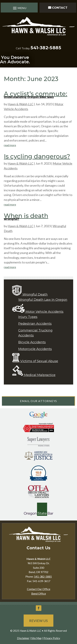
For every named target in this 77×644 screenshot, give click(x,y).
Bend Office (39, 593)
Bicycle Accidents (32, 342)
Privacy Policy (52, 638)
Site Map (36, 638)
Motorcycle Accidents (35, 349)
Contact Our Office (39, 589)
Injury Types (28, 317)
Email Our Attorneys (38, 401)
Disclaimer (23, 638)
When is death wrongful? (26, 216)
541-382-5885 (46, 48)
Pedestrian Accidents (35, 324)
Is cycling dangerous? (37, 156)
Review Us (38, 621)
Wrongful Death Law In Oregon (43, 300)
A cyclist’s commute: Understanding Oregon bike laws (36, 94)
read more (10, 145)
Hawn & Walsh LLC (21, 104)
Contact (60, 8)
